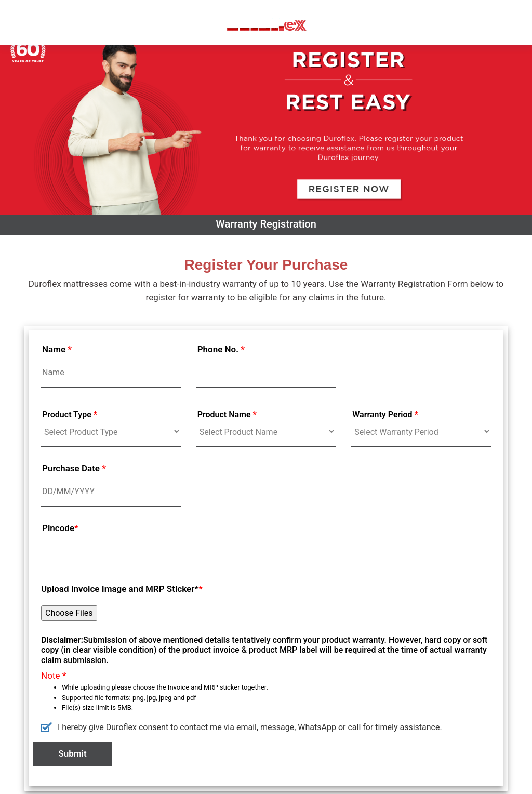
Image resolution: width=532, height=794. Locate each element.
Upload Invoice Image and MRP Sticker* (122, 589)
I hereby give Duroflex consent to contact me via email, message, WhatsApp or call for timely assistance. (242, 727)
